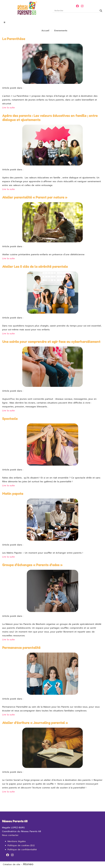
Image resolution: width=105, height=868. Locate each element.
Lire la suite (8, 108)
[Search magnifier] (101, 11)
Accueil (45, 31)
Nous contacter (10, 835)
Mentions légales (17, 841)
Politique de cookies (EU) (21, 845)
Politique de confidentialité (22, 850)
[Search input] (76, 11)
